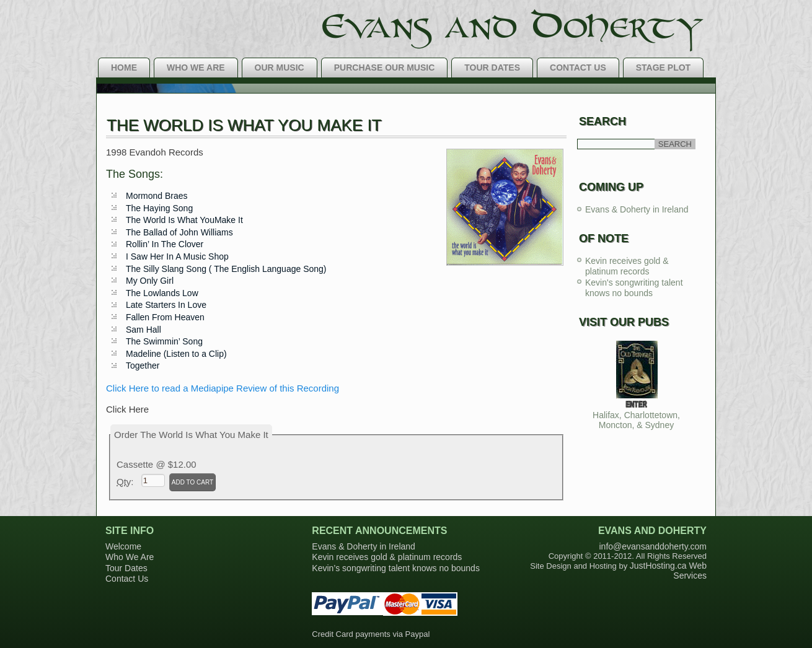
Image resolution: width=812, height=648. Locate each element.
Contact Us (578, 68)
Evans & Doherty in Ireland (637, 209)
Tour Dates (492, 68)
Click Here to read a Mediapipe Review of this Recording (223, 388)
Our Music (280, 68)
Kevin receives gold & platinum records (627, 266)
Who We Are (196, 68)
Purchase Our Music (385, 68)
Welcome (123, 546)
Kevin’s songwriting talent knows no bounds (396, 568)
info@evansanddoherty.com (653, 546)
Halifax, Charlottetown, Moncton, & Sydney (636, 420)
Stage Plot (663, 68)
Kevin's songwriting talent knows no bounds (634, 288)
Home (124, 68)
